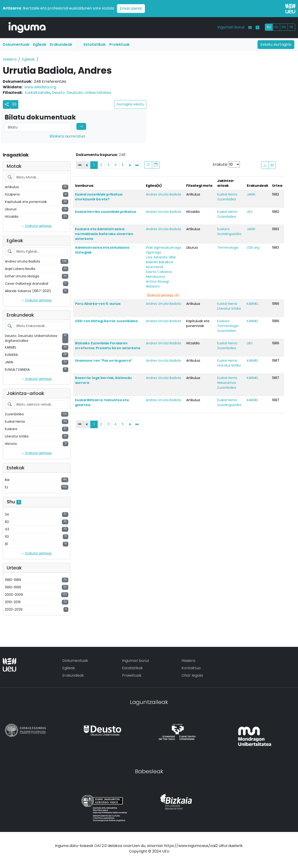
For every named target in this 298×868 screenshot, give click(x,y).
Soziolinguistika (229, 234)
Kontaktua (191, 668)
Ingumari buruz (231, 27)
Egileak (40, 44)
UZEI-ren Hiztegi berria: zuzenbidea (106, 321)
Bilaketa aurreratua (67, 136)
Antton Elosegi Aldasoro (157, 284)
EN (284, 27)
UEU (250, 212)
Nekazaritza (226, 383)
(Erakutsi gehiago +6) (163, 295)
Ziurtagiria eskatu (130, 104)
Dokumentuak (16, 44)
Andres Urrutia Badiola (163, 194)
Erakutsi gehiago (37, 226)
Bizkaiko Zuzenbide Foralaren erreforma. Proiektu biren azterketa (108, 346)
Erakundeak (61, 44)
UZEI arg (253, 248)
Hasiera (10, 59)
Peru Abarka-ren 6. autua (98, 304)
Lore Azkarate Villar (161, 257)
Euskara (223, 229)
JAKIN (251, 194)
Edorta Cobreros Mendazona (159, 274)
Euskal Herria (227, 194)
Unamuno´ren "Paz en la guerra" (104, 361)
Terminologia (228, 248)
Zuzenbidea (227, 199)
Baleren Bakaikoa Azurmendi (159, 264)
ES (276, 27)
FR (291, 27)
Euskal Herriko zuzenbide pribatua (105, 212)
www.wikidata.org (40, 87)
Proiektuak (119, 44)
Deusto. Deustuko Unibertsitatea (81, 93)
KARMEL (253, 304)
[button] (14, 104)
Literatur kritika (229, 309)
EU (269, 27)
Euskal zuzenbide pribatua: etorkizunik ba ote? (99, 197)
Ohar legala (192, 675)
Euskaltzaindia (38, 93)
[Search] (38, 127)
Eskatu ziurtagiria (276, 44)
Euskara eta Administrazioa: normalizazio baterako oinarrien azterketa (104, 234)
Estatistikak (95, 44)
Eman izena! (131, 8)
